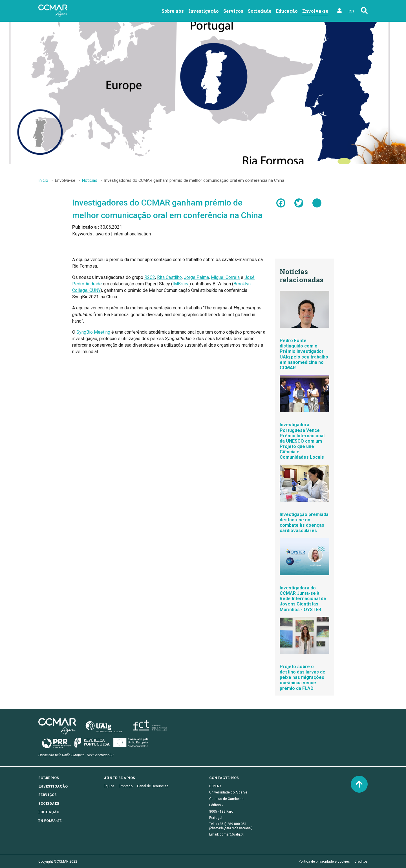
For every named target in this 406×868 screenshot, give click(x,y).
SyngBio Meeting (93, 332)
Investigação (204, 11)
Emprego (126, 786)
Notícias (90, 180)
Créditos (361, 862)
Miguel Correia (225, 277)
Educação (287, 11)
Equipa (109, 786)
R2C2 (150, 277)
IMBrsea (181, 284)
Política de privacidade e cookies (324, 862)
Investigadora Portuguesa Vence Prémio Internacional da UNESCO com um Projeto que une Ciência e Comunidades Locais (302, 441)
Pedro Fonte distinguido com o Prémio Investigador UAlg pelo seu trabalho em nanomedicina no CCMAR (304, 354)
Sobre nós (173, 11)
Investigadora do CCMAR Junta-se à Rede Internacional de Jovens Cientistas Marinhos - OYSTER (303, 599)
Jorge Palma (196, 277)
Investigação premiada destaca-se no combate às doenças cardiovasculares (304, 523)
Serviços (233, 11)
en (351, 11)
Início (43, 180)
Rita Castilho (169, 277)
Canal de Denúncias (153, 786)
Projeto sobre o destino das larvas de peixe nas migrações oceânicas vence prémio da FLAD (303, 677)
